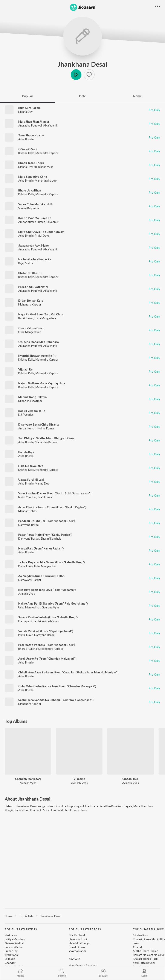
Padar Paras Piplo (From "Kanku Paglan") (45, 535)
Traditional (12, 955)
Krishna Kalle (26, 153)
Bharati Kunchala (51, 539)
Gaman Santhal (14, 943)
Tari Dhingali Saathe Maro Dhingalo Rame (46, 438)
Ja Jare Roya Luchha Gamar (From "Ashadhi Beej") (51, 562)
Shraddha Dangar (80, 943)
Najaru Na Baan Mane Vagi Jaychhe (42, 383)
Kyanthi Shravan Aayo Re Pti (37, 356)
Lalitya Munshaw (15, 939)
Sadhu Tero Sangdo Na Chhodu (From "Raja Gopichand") (56, 700)
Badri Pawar (26, 318)
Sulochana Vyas (44, 167)
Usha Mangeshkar (46, 318)
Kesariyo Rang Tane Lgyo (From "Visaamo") (47, 590)
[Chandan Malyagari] (28, 751)
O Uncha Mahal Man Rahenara (38, 342)
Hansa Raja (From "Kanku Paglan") (41, 548)
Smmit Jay (11, 951)
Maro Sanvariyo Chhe (33, 177)
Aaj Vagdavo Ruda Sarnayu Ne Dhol (42, 576)
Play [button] (76, 75)
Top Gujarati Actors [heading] (85, 929)
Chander (10, 963)
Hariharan (11, 935)
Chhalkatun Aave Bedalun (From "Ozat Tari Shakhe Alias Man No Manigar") (68, 672)
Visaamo (79, 779)
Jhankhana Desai (82, 64)
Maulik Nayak (77, 935)
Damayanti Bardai (30, 580)
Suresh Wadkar (14, 947)
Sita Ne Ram (141, 935)
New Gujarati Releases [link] (83, 966)
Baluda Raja (26, 452)
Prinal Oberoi (77, 947)
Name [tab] (137, 96)
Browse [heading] (75, 959)
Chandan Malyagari (28, 779)
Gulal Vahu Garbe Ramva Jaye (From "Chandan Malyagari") (57, 686)
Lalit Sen (10, 959)
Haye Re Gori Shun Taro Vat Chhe (41, 314)
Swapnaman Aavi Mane (34, 245)
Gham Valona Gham (31, 328)
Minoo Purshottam (30, 401)
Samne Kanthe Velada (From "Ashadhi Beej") (48, 617)
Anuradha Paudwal (30, 125)
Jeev (136, 943)
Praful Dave (42, 236)
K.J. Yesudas (26, 415)
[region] (82, 916)
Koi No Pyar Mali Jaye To (35, 218)
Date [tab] (82, 96)
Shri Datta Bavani (144, 963)
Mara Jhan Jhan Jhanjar (34, 122)
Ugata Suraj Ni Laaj (31, 480)
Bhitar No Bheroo (30, 273)
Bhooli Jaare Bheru (31, 163)
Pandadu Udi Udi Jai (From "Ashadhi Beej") (47, 521)
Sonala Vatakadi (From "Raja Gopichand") (46, 631)
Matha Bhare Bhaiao (146, 951)
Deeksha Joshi (78, 939)
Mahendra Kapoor (47, 153)
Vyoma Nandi (77, 951)
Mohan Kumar (46, 428)
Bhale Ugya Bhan (30, 190)
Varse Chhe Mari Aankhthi (36, 204)
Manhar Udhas (27, 511)
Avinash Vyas (27, 594)
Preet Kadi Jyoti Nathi (33, 287)
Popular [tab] (27, 96)
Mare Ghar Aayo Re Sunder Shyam (41, 232)
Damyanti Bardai (29, 525)
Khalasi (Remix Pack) (146, 959)
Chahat (137, 947)
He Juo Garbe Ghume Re (35, 259)
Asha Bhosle (26, 139)
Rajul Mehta (26, 263)
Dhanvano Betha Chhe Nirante (39, 424)
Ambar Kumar (27, 222)
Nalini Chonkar (27, 497)
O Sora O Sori (27, 149)
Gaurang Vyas (50, 607)
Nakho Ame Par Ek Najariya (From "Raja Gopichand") (53, 603)
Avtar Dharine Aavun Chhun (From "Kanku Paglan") (52, 507)
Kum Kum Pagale (29, 108)
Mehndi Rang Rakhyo (32, 397)
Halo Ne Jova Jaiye (31, 466)
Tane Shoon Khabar (31, 135)
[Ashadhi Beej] (131, 751)
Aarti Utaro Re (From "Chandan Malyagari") (47, 659)
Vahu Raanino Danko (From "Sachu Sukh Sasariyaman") (55, 493)
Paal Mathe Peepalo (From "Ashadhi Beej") (47, 645)
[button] (89, 75)
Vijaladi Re (25, 369)
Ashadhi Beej (131, 779)
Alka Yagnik (50, 125)
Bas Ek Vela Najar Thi (32, 411)
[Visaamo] (79, 751)
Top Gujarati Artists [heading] (21, 929)
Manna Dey (25, 112)
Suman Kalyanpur (29, 208)
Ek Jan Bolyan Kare (31, 301)
